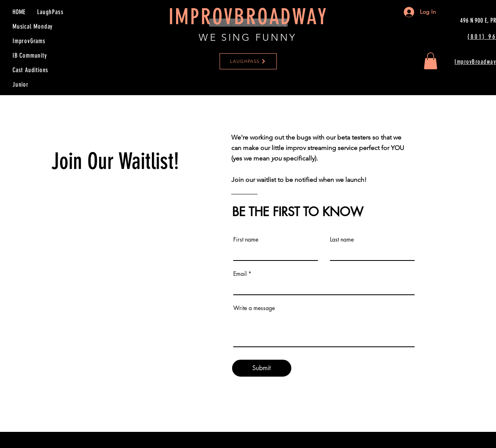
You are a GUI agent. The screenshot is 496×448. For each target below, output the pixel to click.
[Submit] (262, 368)
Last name (342, 240)
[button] (431, 61)
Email (240, 274)
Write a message (254, 308)
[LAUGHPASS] (248, 61)
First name (246, 240)
